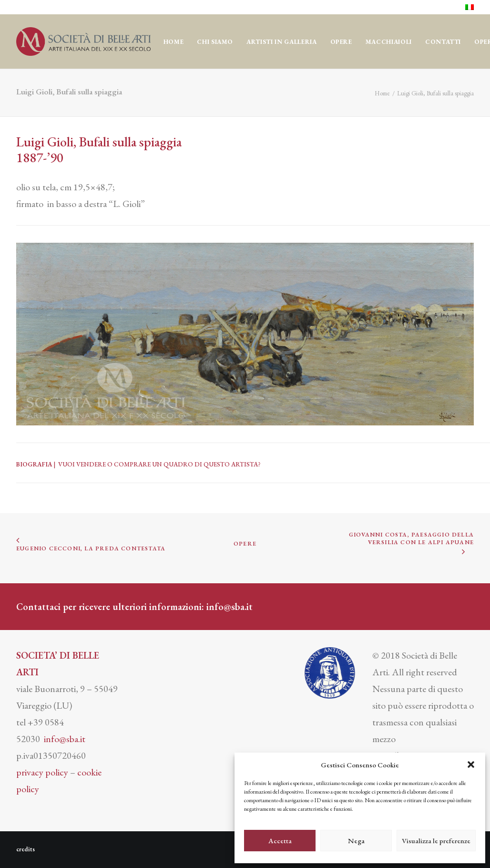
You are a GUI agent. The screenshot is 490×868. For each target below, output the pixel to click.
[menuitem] (470, 7)
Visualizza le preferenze (436, 841)
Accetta (280, 841)
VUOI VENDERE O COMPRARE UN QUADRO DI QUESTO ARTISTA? (159, 464)
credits (26, 849)
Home (174, 42)
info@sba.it (230, 607)
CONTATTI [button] (443, 42)
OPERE (341, 42)
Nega (356, 841)
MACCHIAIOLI (389, 42)
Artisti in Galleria (281, 42)
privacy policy (42, 772)
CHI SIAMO (215, 42)
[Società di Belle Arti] (83, 41)
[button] (471, 765)
